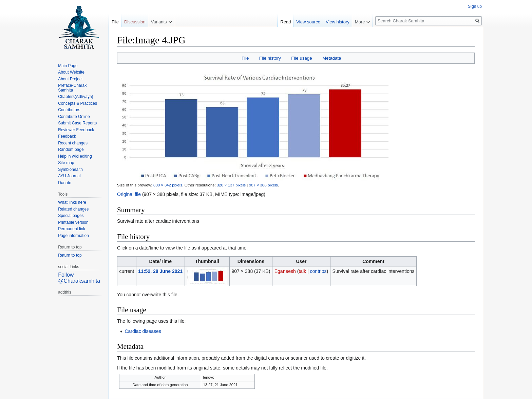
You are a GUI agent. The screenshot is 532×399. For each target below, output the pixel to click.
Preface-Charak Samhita (72, 88)
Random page (71, 149)
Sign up (475, 6)
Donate (65, 183)
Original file (129, 194)
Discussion (135, 22)
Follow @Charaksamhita (79, 278)
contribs (318, 271)
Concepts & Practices (78, 103)
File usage (301, 58)
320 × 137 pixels (231, 185)
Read (286, 22)
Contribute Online (74, 117)
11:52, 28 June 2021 (160, 271)
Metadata (332, 58)
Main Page (68, 66)
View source (308, 22)
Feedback (67, 136)
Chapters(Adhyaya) (75, 97)
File (245, 58)
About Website (71, 72)
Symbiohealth (70, 169)
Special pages (71, 216)
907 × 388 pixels (263, 185)
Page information (73, 236)
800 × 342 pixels (168, 185)
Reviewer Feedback (76, 130)
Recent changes (73, 143)
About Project (70, 79)
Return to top (70, 255)
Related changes (73, 209)
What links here (72, 202)
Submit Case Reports (77, 123)
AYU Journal (69, 176)
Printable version (73, 222)
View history (338, 22)
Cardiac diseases (143, 331)
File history (270, 58)
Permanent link (72, 229)
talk (302, 271)
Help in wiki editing (75, 156)
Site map (66, 163)
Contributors (69, 110)
